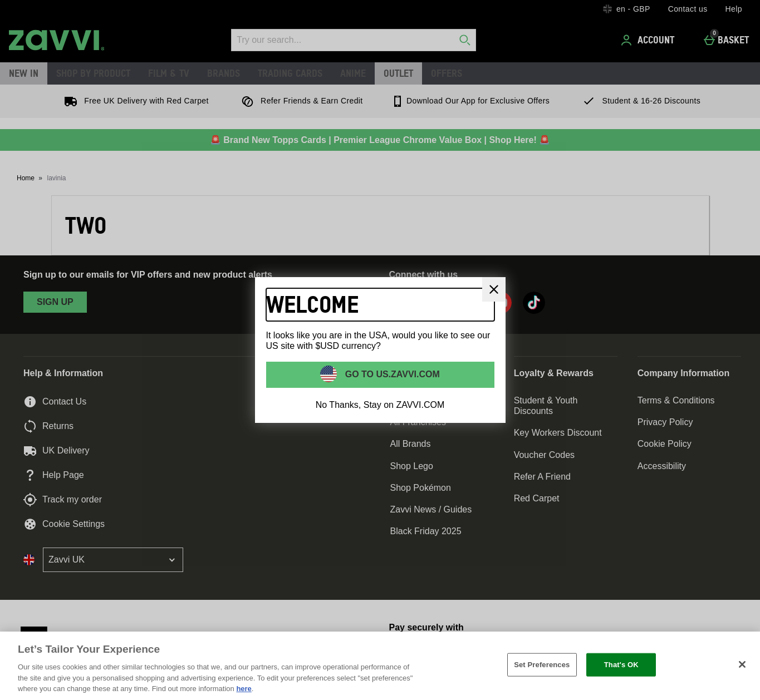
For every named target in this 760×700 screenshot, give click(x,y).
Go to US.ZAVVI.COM (391, 374)
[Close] (494, 289)
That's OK (621, 665)
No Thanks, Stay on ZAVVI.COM (380, 405)
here (244, 689)
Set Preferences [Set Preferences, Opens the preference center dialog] (542, 665)
